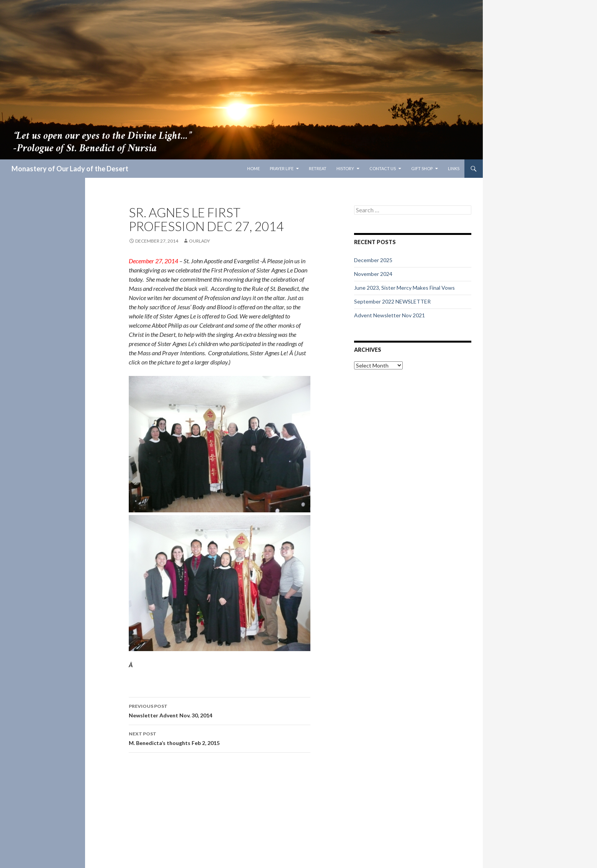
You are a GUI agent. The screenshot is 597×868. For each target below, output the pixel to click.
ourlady (199, 241)
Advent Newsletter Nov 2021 (390, 315)
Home (253, 168)
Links (454, 168)
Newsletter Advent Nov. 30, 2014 (220, 710)
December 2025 (373, 260)
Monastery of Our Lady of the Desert (70, 169)
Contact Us (383, 168)
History (345, 168)
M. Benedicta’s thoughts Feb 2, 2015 (220, 738)
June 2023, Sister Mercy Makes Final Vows (404, 288)
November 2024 (373, 274)
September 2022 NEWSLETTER (392, 301)
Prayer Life (282, 168)
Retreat (318, 168)
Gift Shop (422, 168)
